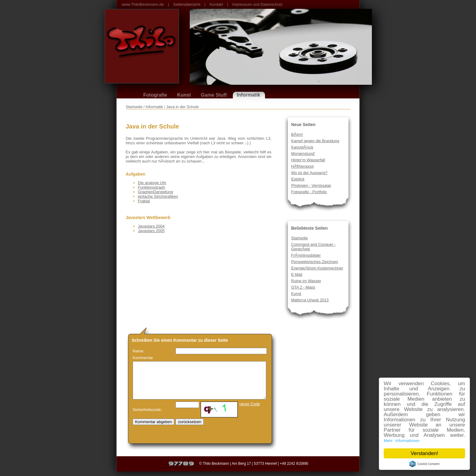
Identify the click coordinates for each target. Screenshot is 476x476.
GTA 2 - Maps (303, 287)
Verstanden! (425, 453)
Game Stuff (214, 95)
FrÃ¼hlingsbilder (306, 255)
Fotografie (155, 95)
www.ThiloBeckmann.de (143, 4)
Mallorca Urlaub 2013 (310, 300)
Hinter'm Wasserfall (308, 160)
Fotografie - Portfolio (309, 192)
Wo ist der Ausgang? (309, 173)
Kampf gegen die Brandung (315, 141)
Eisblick (298, 179)
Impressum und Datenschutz (257, 4)
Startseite (299, 238)
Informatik (248, 95)
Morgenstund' (303, 154)
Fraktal (144, 201)
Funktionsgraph (151, 187)
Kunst (184, 95)
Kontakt (216, 4)
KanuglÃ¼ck (302, 147)
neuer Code (250, 404)
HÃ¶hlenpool (302, 166)
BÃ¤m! (297, 134)
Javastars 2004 (151, 226)
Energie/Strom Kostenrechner (317, 268)
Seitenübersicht (187, 4)
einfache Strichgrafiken (158, 196)
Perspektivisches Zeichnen (315, 262)
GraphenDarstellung (155, 192)
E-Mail (297, 274)
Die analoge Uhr (152, 183)
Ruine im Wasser (306, 281)
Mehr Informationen (402, 441)
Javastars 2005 (151, 231)
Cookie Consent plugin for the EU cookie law (424, 464)
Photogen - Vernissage (311, 185)
